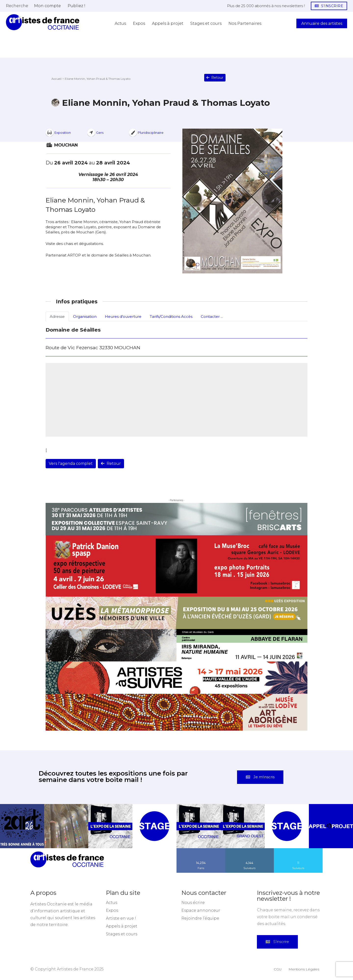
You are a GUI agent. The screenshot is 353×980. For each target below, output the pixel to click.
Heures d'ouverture (123, 316)
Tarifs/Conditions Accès (171, 316)
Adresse (57, 316)
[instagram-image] (22, 826)
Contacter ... (212, 316)
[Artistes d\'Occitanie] (43, 22)
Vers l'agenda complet (71, 463)
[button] (17, 6)
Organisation (85, 316)
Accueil (57, 79)
